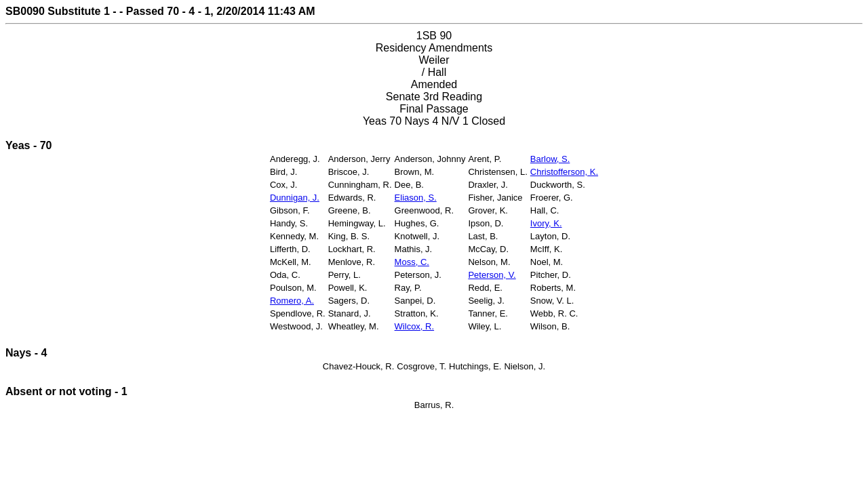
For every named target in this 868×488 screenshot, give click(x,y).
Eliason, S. (416, 198)
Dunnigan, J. (295, 198)
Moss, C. (412, 262)
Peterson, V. (492, 275)
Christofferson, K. (564, 172)
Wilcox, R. (415, 326)
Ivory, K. (546, 223)
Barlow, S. (550, 159)
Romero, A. (292, 301)
